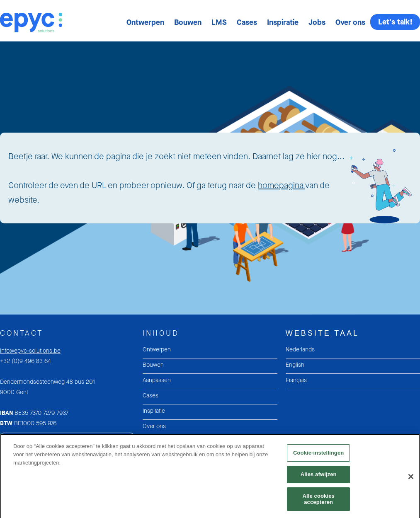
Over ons (350, 22)
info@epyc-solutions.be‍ (30, 351)
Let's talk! (395, 22)
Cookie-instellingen (318, 456)
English (295, 365)
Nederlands (300, 350)
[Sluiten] (411, 480)
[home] (31, 16)
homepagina (282, 185)
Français (296, 380)
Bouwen (188, 22)
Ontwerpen (145, 22)
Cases (247, 22)
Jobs (317, 22)
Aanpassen (157, 380)
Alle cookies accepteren (318, 502)
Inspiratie (283, 22)
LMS (219, 22)
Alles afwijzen (319, 478)
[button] (145, 22)
